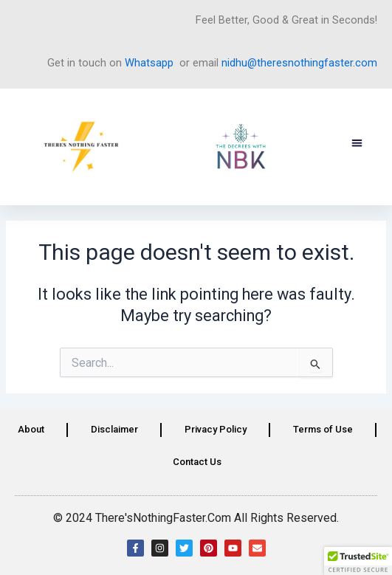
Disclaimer (114, 429)
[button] (357, 144)
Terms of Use (323, 429)
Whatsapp (149, 63)
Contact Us (197, 462)
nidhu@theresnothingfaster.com (299, 63)
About (31, 429)
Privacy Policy (216, 429)
